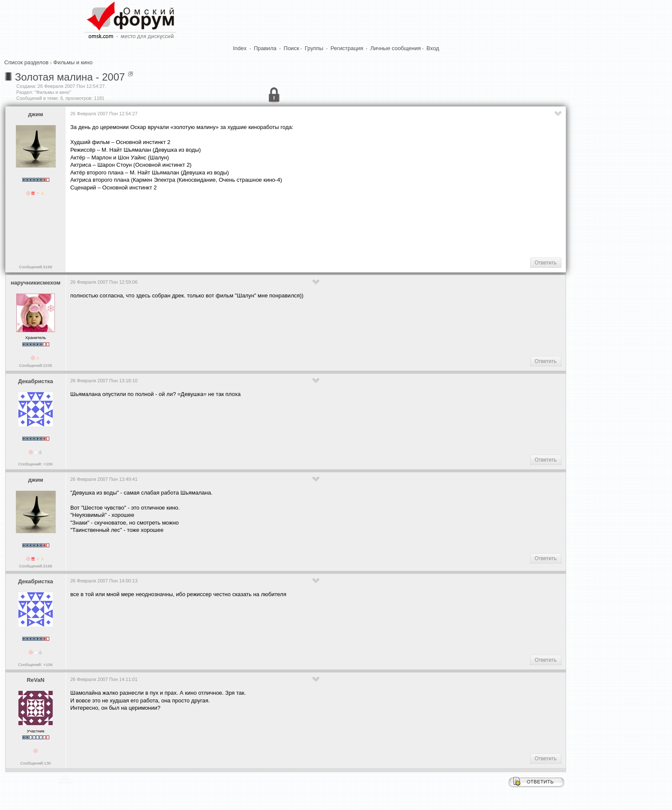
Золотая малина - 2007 (70, 77)
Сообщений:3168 (35, 267)
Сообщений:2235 (35, 365)
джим (35, 114)
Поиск (291, 48)
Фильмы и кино (73, 62)
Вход (433, 48)
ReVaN (35, 680)
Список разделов (26, 62)
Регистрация (347, 48)
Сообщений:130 (36, 763)
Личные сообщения (396, 48)
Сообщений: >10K (36, 464)
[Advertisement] (226, 223)
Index (240, 48)
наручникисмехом (36, 283)
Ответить (546, 263)
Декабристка (36, 381)
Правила (265, 48)
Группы (314, 48)
